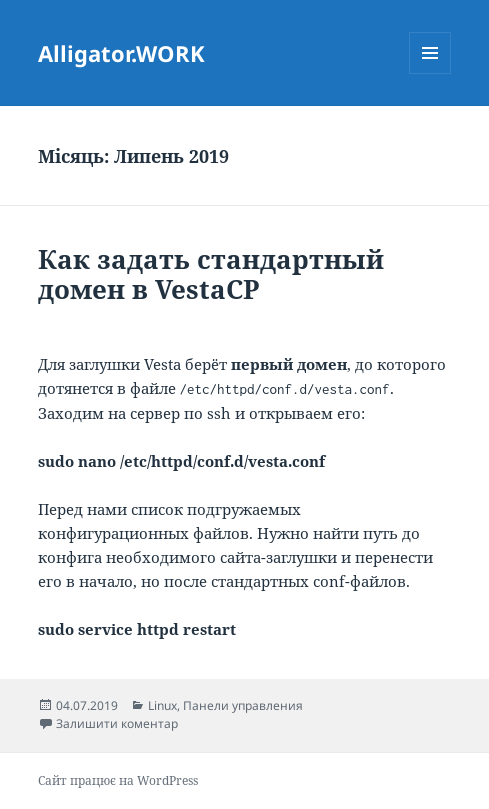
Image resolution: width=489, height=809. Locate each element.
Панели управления (243, 705)
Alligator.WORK (121, 53)
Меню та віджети (430, 73)
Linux (162, 705)
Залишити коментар (117, 723)
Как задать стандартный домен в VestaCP (211, 274)
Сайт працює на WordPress (118, 780)
